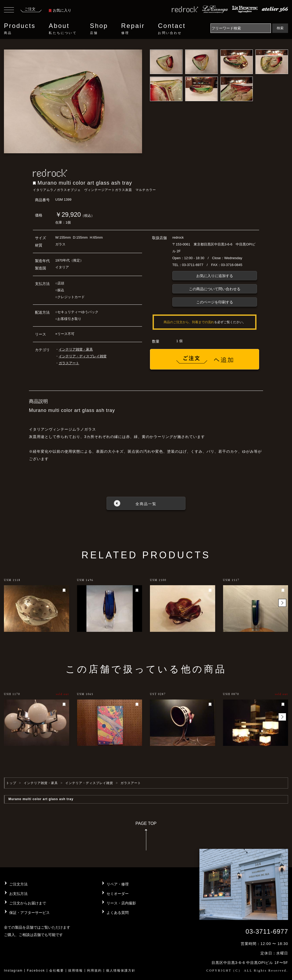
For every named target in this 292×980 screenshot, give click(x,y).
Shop (99, 29)
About (63, 29)
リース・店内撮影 (121, 903)
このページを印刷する (215, 302)
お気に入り (60, 10)
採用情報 (75, 971)
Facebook (36, 971)
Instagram (13, 971)
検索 (280, 28)
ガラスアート (69, 363)
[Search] (241, 28)
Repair (133, 29)
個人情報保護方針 (121, 971)
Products (20, 29)
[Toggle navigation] (9, 11)
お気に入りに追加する (215, 276)
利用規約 (94, 971)
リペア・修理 (118, 884)
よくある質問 (118, 913)
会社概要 (57, 971)
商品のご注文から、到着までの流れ (189, 322)
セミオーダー (118, 894)
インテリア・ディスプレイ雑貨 (83, 356)
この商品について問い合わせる (215, 289)
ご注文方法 (18, 884)
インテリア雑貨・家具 (76, 349)
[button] (282, 603)
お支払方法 (18, 894)
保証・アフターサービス (29, 913)
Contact (172, 29)
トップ (11, 783)
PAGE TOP (146, 838)
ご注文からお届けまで (28, 903)
